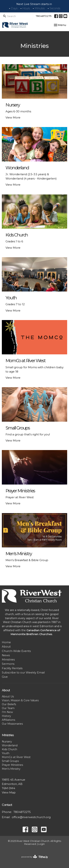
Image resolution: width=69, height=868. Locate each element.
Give (5, 677)
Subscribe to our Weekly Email (23, 672)
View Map (9, 792)
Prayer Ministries (12, 765)
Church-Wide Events (16, 651)
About (6, 647)
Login (41, 844)
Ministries (8, 659)
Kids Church (9, 749)
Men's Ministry (11, 769)
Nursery (7, 742)
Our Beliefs (9, 704)
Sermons (8, 664)
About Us (8, 696)
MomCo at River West (16, 757)
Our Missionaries (12, 724)
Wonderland (10, 745)
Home (6, 642)
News (6, 655)
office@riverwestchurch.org (31, 817)
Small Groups (10, 761)
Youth (6, 753)
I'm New (7, 712)
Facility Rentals (12, 668)
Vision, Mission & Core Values (20, 700)
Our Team (8, 708)
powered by (35, 857)
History (6, 716)
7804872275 (44, 16)
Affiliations (8, 720)
